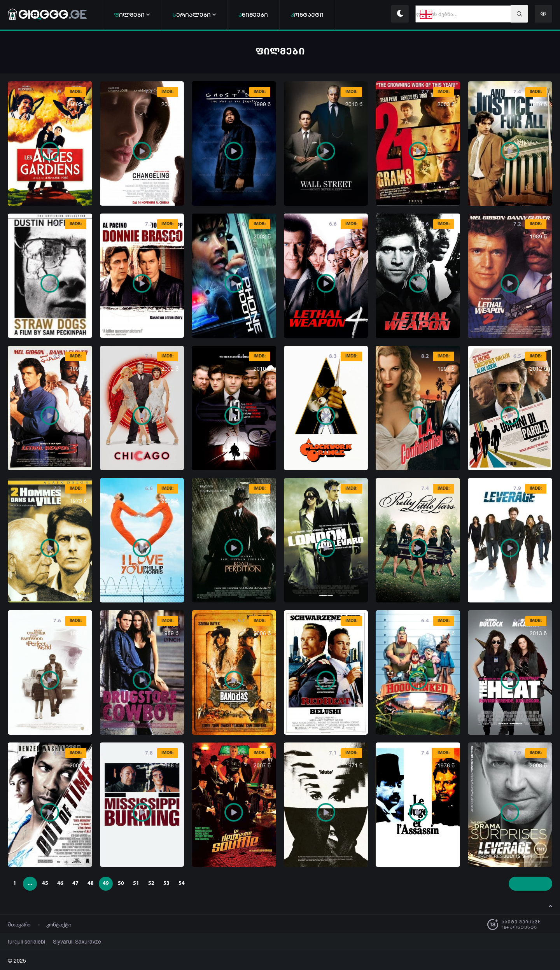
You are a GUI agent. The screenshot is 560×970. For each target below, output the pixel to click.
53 (166, 883)
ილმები (132, 15)
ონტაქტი (307, 15)
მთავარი (19, 924)
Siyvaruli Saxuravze (68, 941)
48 (91, 883)
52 (151, 883)
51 (136, 883)
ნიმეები (253, 15)
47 (75, 883)
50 (121, 883)
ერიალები (194, 15)
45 (45, 883)
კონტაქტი (59, 924)
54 (182, 883)
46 (60, 883)
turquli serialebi (24, 941)
